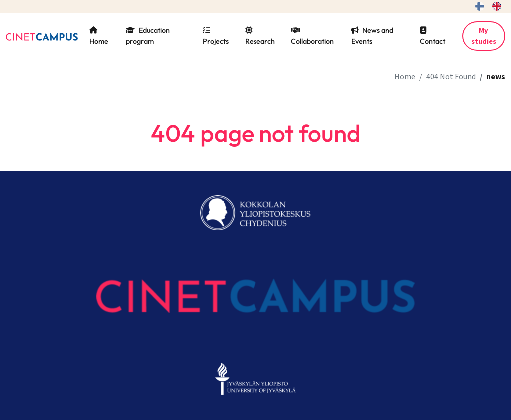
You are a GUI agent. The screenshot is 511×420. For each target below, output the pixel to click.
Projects (216, 36)
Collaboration (312, 36)
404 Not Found (451, 77)
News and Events (372, 36)
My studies (484, 36)
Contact (432, 36)
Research (260, 36)
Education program (148, 36)
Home (99, 36)
